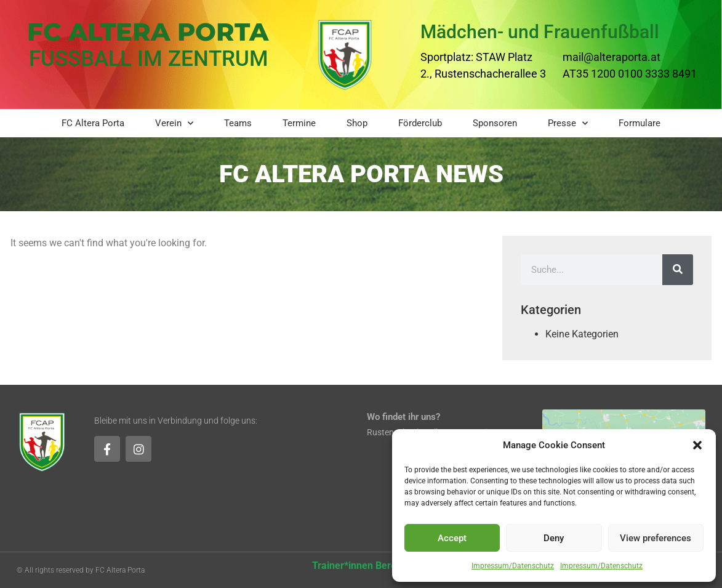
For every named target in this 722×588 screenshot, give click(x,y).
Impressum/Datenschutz (513, 566)
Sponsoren (495, 123)
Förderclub (420, 123)
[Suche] (678, 270)
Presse (568, 123)
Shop (357, 123)
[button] (697, 445)
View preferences (656, 538)
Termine (299, 123)
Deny (554, 538)
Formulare (640, 123)
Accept (452, 538)
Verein (174, 123)
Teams (238, 123)
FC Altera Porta (93, 123)
